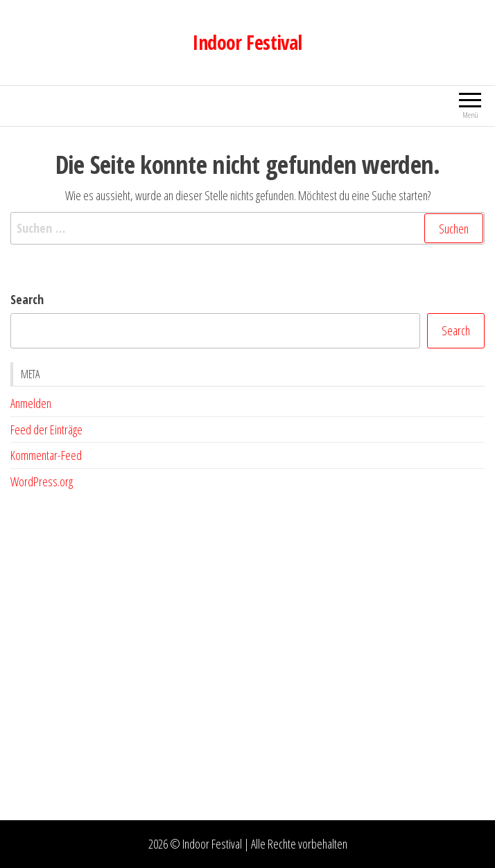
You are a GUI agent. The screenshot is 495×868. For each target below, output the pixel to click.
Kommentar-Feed (46, 455)
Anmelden (31, 403)
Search (27, 299)
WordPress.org (42, 481)
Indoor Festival (247, 42)
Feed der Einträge (46, 429)
